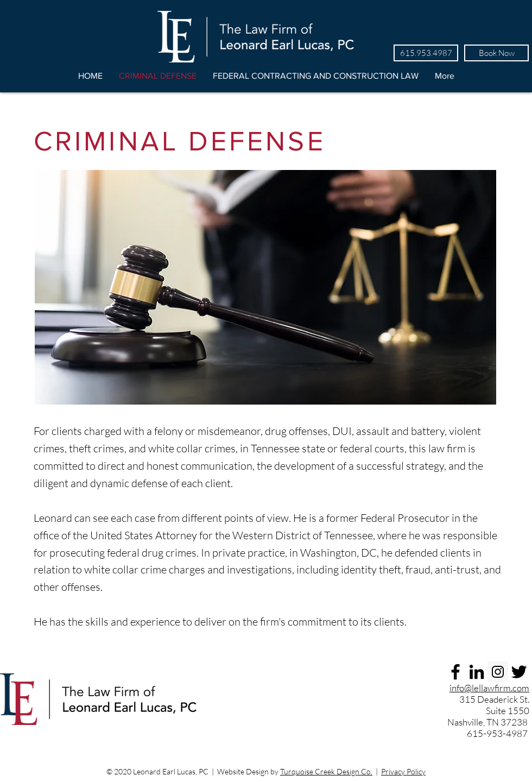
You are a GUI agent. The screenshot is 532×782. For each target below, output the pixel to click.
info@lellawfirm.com (489, 688)
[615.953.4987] (426, 53)
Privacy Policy (403, 771)
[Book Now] (496, 53)
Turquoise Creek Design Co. (326, 771)
